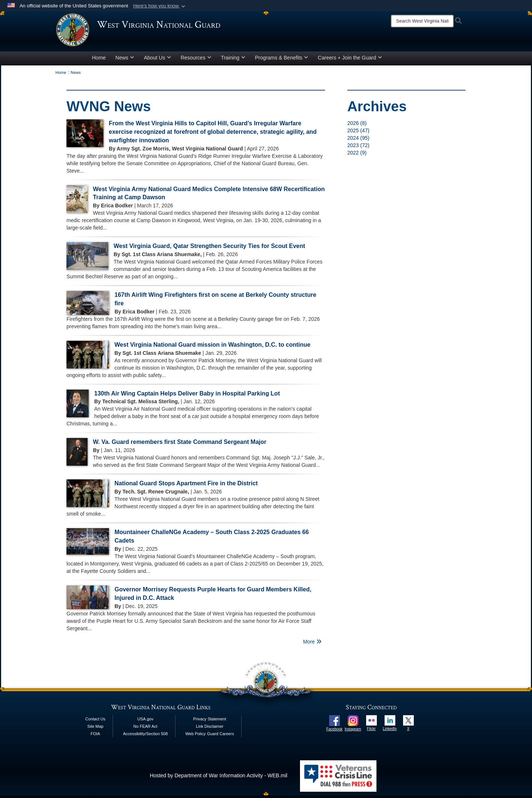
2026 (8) (357, 126)
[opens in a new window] (335, 723)
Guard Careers (220, 736)
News (125, 60)
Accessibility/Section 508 (145, 736)
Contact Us (95, 721)
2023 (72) (358, 148)
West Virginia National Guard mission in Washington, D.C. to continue (212, 347)
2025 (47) (358, 133)
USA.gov (145, 721)
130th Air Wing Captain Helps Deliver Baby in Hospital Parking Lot (187, 396)
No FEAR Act (145, 729)
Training (233, 60)
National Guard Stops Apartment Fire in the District (186, 486)
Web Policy (196, 736)
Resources (196, 60)
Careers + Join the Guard (350, 60)
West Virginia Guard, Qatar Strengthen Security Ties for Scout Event (209, 249)
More (312, 644)
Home (99, 60)
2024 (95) (358, 140)
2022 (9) (357, 155)
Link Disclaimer (210, 729)
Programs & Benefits (282, 60)
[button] (160, 6)
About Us (157, 60)
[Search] (422, 21)
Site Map (95, 729)
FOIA (95, 736)
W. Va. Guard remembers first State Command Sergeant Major (180, 445)
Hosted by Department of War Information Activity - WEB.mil (219, 778)
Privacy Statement (210, 721)
